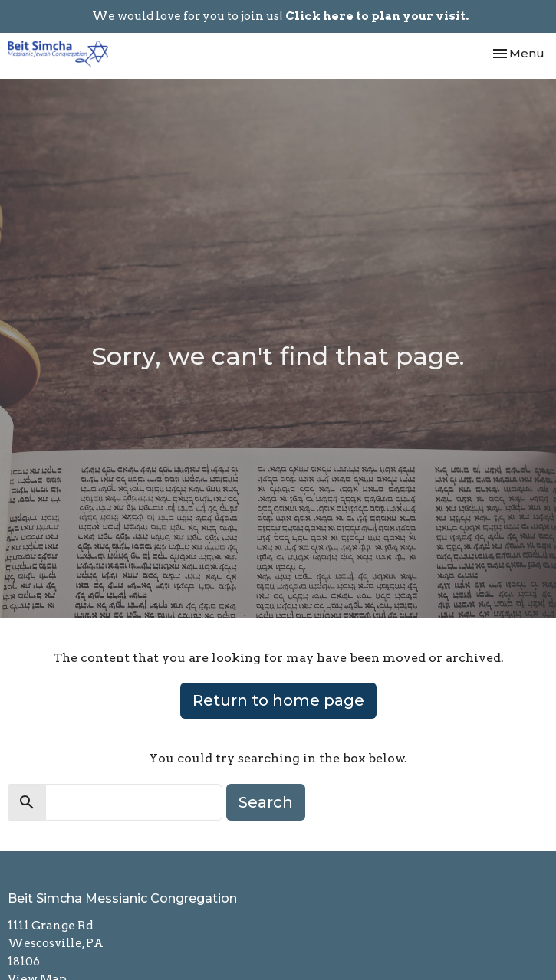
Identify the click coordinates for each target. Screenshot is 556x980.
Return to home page (278, 700)
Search (266, 802)
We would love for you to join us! (280, 16)
